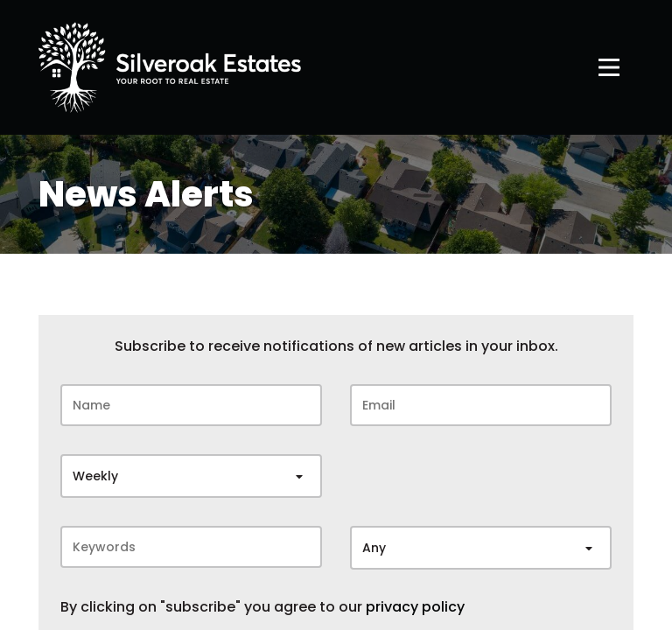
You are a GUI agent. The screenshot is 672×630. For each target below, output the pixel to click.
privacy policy (415, 607)
